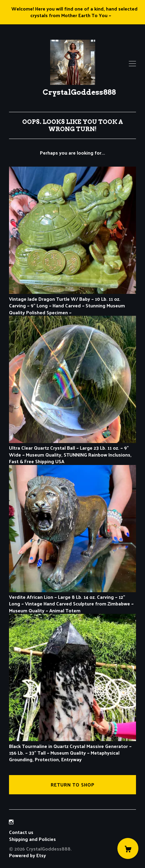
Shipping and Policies (32, 839)
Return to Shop (73, 785)
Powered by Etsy (27, 855)
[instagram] (11, 822)
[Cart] (128, 848)
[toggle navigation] (132, 64)
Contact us (21, 832)
